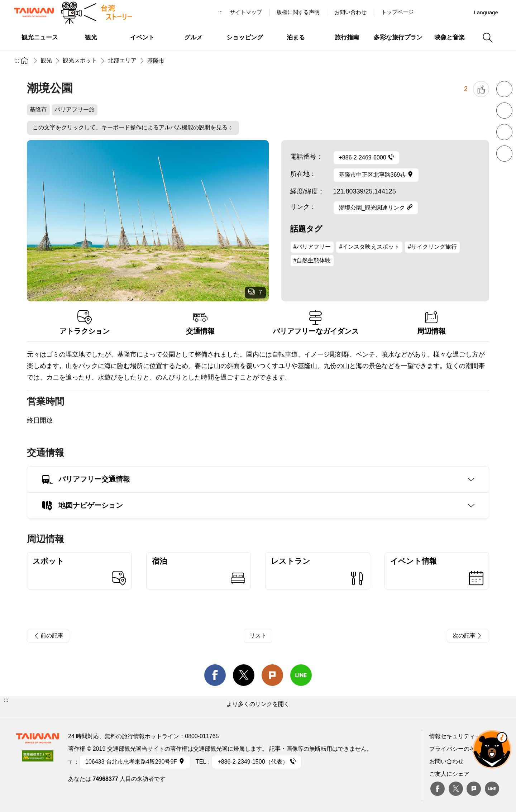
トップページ (397, 12)
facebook (215, 675)
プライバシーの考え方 (458, 749)
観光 (46, 60)
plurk (474, 789)
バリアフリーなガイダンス (316, 323)
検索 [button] (488, 38)
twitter (244, 675)
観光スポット (80, 60)
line (301, 675)
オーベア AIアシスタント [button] (492, 749)
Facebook (438, 789)
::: (221, 12)
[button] (258, 708)
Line (492, 789)
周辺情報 (432, 323)
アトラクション (85, 323)
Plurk (272, 675)
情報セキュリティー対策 (461, 736)
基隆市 (156, 61)
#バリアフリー (312, 247)
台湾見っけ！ (429, 12)
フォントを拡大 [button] (504, 111)
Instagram (462, 12)
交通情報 (200, 323)
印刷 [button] (504, 132)
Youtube (445, 12)
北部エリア (122, 60)
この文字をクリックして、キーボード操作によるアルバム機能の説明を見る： (133, 127)
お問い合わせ (446, 761)
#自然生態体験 (312, 260)
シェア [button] (504, 154)
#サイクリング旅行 (432, 247)
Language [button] (486, 12)
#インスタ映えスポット (369, 247)
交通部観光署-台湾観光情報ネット (34, 13)
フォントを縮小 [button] (504, 89)
